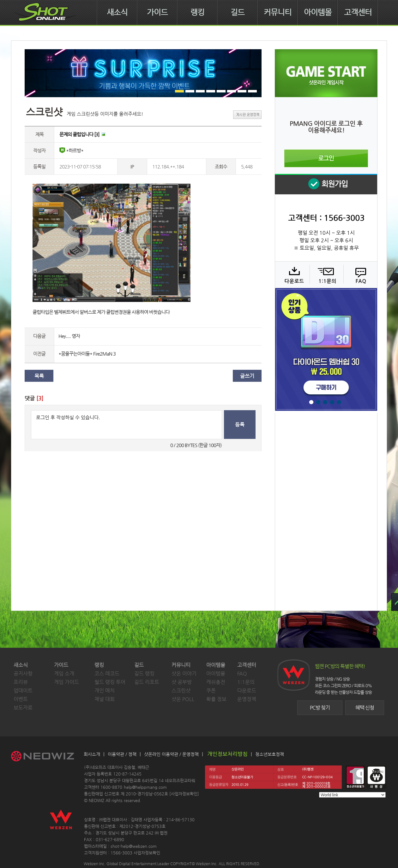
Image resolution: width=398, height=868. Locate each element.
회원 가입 (326, 184)
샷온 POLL (183, 699)
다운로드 (292, 275)
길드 (238, 12)
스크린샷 (181, 691)
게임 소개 (64, 673)
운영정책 (247, 699)
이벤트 (21, 699)
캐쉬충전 (216, 682)
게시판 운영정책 (247, 115)
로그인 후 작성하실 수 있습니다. (127, 425)
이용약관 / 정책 (122, 754)
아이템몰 (318, 12)
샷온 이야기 (184, 673)
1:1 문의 (326, 275)
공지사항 (23, 673)
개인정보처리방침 (227, 754)
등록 (240, 425)
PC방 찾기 (320, 708)
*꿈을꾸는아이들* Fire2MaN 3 (87, 354)
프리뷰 (21, 682)
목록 (39, 376)
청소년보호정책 (270, 754)
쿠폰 (211, 691)
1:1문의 (246, 682)
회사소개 (92, 754)
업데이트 (23, 691)
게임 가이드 (66, 682)
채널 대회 (105, 699)
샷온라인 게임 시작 (326, 73)
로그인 (326, 158)
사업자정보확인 (184, 794)
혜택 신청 (365, 708)
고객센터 (358, 12)
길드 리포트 (147, 682)
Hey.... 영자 (69, 336)
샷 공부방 (182, 682)
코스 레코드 (107, 673)
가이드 (157, 12)
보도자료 (23, 708)
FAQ (360, 275)
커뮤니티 (278, 12)
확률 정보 (216, 699)
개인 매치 (105, 691)
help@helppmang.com (145, 787)
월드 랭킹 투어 (110, 682)
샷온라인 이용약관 (161, 754)
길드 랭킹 (144, 673)
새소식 (117, 12)
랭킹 (197, 12)
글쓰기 (247, 376)
